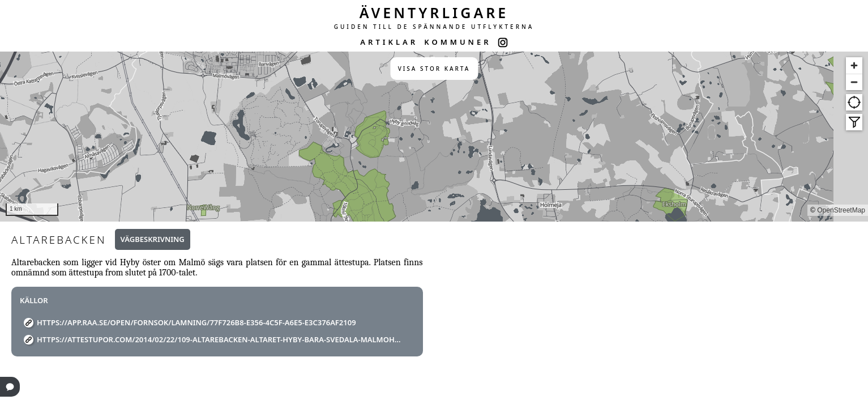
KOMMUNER (457, 42)
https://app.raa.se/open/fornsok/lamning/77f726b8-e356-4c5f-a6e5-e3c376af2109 (196, 322)
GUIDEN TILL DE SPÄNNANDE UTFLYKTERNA (434, 27)
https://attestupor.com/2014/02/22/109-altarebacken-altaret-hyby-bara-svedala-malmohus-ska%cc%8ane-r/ (221, 339)
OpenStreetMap (841, 210)
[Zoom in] (854, 65)
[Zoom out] (854, 82)
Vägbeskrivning (153, 239)
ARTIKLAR (389, 42)
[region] (434, 137)
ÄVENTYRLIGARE (434, 12)
